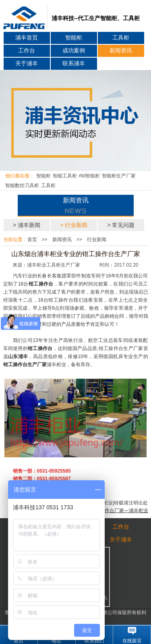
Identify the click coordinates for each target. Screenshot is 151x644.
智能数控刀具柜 (22, 185)
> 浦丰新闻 (27, 225)
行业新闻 (97, 240)
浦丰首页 (27, 38)
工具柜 (121, 38)
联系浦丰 (74, 64)
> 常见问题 (121, 225)
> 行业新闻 (74, 225)
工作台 (27, 51)
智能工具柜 (65, 176)
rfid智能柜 (90, 176)
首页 (32, 240)
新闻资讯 (121, 51)
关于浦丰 (27, 64)
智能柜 (74, 38)
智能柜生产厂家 (119, 176)
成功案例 (74, 51)
